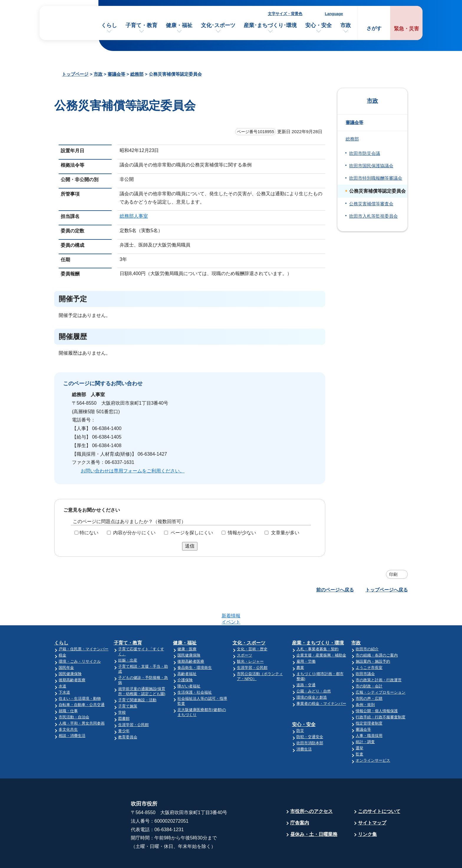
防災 (300, 708)
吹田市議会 (365, 651)
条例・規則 (365, 682)
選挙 (359, 725)
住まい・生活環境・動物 (80, 676)
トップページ (75, 74)
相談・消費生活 (72, 713)
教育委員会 (128, 714)
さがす (374, 28)
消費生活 (304, 726)
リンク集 (367, 811)
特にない (89, 533)
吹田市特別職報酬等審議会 (376, 178)
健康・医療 (187, 626)
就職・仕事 (68, 688)
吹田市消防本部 (310, 720)
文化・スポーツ (249, 620)
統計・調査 (365, 719)
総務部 (137, 74)
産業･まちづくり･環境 (270, 25)
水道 (62, 663)
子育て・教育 (141, 25)
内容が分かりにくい (134, 533)
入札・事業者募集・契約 (317, 626)
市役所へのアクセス (311, 788)
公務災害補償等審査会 (371, 204)
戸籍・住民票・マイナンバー (84, 626)
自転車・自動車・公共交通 (82, 682)
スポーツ (245, 632)
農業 (300, 645)
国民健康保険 (70, 651)
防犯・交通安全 (310, 714)
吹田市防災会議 (365, 153)
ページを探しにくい (192, 533)
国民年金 (66, 645)
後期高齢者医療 (72, 657)
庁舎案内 (300, 800)
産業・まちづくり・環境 (318, 620)
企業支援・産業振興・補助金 (321, 632)
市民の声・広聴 (369, 676)
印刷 (393, 574)
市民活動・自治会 (74, 694)
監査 (359, 731)
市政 (346, 25)
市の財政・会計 (369, 663)
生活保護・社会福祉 (195, 669)
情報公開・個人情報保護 (377, 688)
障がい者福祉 (189, 663)
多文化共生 (68, 706)
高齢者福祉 (187, 651)
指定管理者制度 (369, 700)
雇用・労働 (306, 638)
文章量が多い (285, 533)
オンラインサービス (373, 737)
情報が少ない (242, 533)
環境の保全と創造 (312, 674)
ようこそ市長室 (369, 645)
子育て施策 (128, 683)
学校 (122, 689)
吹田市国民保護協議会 (371, 166)
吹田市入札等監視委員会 (373, 216)
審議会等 (116, 74)
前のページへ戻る (335, 590)
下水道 (64, 669)
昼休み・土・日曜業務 (314, 811)
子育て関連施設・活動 (137, 677)
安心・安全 (319, 25)
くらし (109, 25)
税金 (62, 632)
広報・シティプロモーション (381, 669)
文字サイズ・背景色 (285, 14)
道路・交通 (306, 662)
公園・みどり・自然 (314, 668)
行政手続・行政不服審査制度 (381, 694)
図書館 (124, 696)
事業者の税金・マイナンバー (321, 681)
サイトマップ (372, 800)
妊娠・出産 (128, 637)
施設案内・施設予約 (373, 638)
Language (334, 14)
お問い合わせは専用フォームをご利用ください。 (133, 471)
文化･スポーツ (218, 25)
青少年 (124, 708)
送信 (190, 546)
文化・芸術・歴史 (252, 626)
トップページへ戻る (387, 590)
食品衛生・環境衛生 (195, 645)
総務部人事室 (134, 216)
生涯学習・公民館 (133, 702)
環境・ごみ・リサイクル (80, 638)
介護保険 (185, 657)
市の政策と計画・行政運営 (379, 657)
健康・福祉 (179, 25)
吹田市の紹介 (367, 626)
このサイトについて (379, 788)
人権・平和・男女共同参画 (82, 700)
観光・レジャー (250, 638)
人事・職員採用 (369, 713)
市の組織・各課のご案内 (377, 632)
